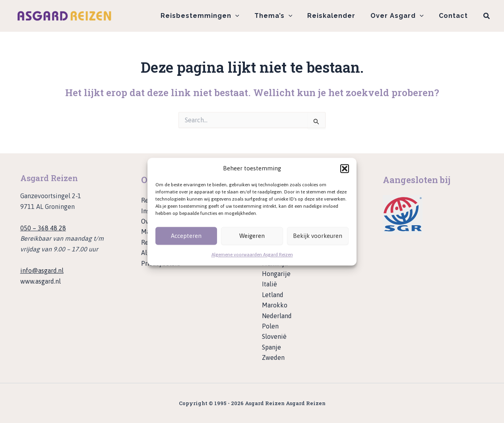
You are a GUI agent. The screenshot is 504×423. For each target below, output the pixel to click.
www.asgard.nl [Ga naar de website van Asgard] (41, 281)
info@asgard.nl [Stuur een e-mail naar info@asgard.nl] (42, 270)
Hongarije (276, 274)
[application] (246, 16)
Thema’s (282, 16)
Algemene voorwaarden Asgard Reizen (252, 255)
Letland (273, 295)
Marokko (275, 305)
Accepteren (186, 236)
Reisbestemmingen (211, 16)
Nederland (277, 316)
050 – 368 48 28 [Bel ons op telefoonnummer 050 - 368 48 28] (43, 228)
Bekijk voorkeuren (318, 236)
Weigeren (252, 236)
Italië (269, 284)
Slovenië (274, 336)
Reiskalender (337, 16)
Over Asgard (401, 16)
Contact (455, 16)
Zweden (273, 357)
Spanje (271, 347)
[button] (345, 168)
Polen (270, 326)
